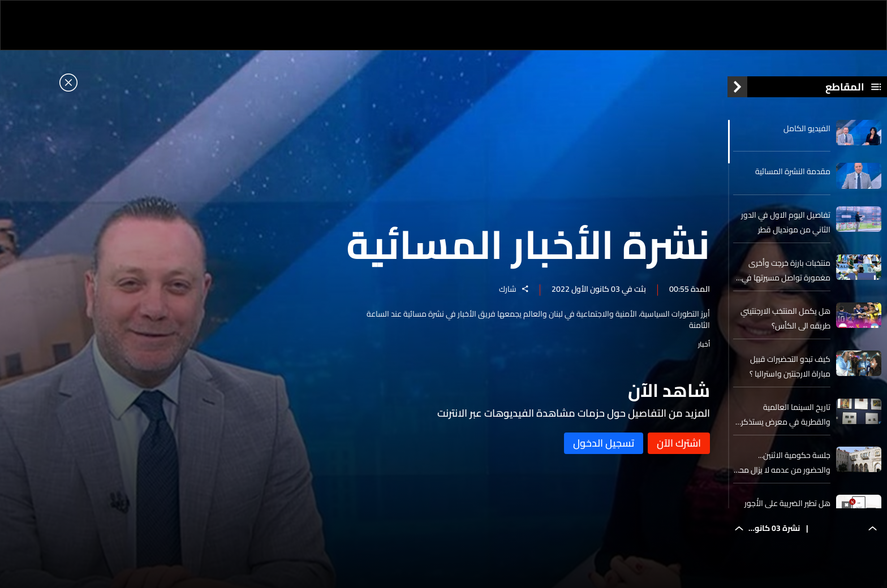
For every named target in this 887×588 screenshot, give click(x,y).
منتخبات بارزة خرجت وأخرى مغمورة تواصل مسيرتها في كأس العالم (786, 270)
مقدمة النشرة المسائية (793, 171)
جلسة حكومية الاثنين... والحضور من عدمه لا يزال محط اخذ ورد (782, 462)
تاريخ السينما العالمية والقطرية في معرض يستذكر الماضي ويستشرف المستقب (785, 414)
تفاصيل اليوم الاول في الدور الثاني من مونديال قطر (786, 222)
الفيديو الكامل (807, 128)
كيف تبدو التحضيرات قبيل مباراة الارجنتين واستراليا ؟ (790, 366)
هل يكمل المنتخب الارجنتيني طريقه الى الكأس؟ (785, 318)
